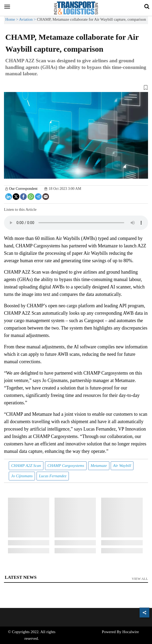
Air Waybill (122, 466)
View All (140, 579)
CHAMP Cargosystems (66, 466)
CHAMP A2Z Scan (26, 466)
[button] (76, 89)
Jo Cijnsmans (22, 476)
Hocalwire (131, 632)
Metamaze (99, 466)
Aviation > (28, 19)
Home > (12, 19)
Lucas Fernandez (53, 476)
